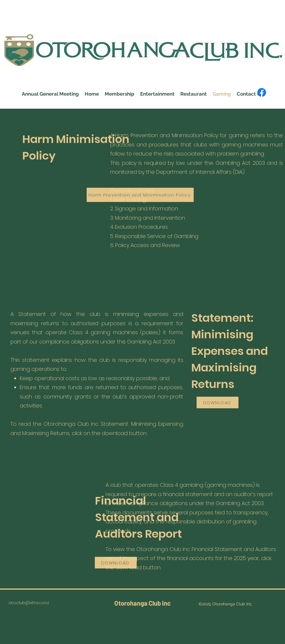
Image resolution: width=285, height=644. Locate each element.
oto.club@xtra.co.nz (29, 603)
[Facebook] (262, 92)
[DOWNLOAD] (218, 403)
